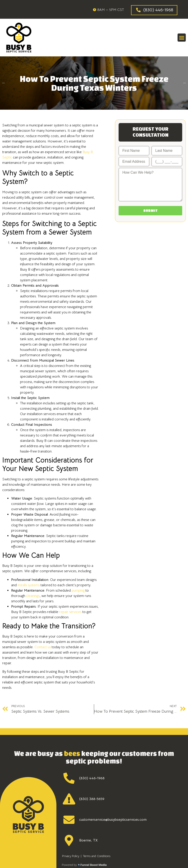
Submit (151, 211)
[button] (182, 37)
